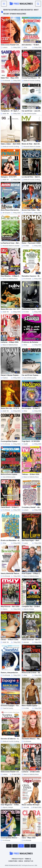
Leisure (4, 47)
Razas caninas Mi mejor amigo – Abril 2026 (31, 805)
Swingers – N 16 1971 (9, 177)
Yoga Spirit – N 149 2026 (31, 441)
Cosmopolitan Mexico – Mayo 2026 (11, 838)
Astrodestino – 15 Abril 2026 (31, 45)
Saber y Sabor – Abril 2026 (10, 144)
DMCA (21, 861)
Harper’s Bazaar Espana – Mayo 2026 (11, 375)
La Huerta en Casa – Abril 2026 (11, 243)
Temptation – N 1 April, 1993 (11, 111)
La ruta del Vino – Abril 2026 (31, 177)
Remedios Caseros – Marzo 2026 (31, 276)
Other (24, 47)
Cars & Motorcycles (29, 114)
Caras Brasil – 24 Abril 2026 (11, 507)
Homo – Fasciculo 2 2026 (31, 243)
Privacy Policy (18, 859)
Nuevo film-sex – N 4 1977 (10, 309)
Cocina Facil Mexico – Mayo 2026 (31, 78)
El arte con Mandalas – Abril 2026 (11, 540)
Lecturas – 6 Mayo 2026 (10, 342)
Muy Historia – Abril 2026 (10, 606)
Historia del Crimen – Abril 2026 (31, 673)
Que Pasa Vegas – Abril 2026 (31, 540)
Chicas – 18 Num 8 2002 (10, 640)
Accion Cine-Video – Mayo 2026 (31, 210)
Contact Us (29, 861)
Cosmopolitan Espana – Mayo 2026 (11, 441)
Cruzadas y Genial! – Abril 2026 (31, 507)
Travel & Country (7, 708)
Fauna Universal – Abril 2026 (31, 640)
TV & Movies (27, 213)
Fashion (4, 378)
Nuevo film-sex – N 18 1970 (11, 408)
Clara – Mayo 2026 (29, 838)
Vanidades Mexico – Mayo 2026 (31, 739)
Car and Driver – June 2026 (31, 111)
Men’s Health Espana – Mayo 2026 (31, 706)
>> (33, 846)
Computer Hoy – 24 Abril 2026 (31, 606)
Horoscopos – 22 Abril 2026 (31, 408)
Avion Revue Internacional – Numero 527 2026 (11, 210)
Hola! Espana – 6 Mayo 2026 (31, 573)
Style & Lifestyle (28, 609)
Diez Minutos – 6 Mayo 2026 (11, 276)
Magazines (21, 4)
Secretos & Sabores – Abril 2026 (11, 739)
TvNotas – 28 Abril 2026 (30, 474)
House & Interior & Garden (31, 147)
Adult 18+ (5, 114)
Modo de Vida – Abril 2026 (31, 144)
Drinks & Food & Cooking (31, 81)
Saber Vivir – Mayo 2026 (10, 78)
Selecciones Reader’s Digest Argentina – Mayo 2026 (11, 772)
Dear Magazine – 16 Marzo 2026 (11, 805)
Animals (25, 642)
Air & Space (6, 213)
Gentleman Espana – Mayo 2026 (31, 309)
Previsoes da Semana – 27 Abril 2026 (31, 342)
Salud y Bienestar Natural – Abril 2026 (11, 573)
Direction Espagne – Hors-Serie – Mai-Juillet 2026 (11, 706)
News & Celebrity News (9, 279)
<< (9, 846)
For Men (25, 246)
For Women (5, 81)
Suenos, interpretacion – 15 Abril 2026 (11, 673)
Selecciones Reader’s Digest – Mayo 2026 (11, 45)
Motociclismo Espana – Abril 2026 (11, 474)
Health (25, 444)
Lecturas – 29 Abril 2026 (31, 772)
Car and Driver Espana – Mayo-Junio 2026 (31, 375)
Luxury (25, 543)
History (4, 609)
